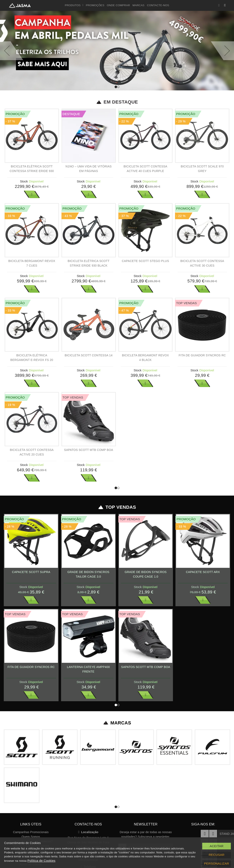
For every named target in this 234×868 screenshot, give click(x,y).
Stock (24, 181)
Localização (88, 832)
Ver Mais (32, 194)
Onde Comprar (118, 5)
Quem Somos (31, 837)
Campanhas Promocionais (31, 832)
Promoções (95, 5)
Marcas (139, 5)
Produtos (74, 5)
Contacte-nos (158, 5)
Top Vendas (117, 507)
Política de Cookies (41, 861)
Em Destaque (117, 102)
